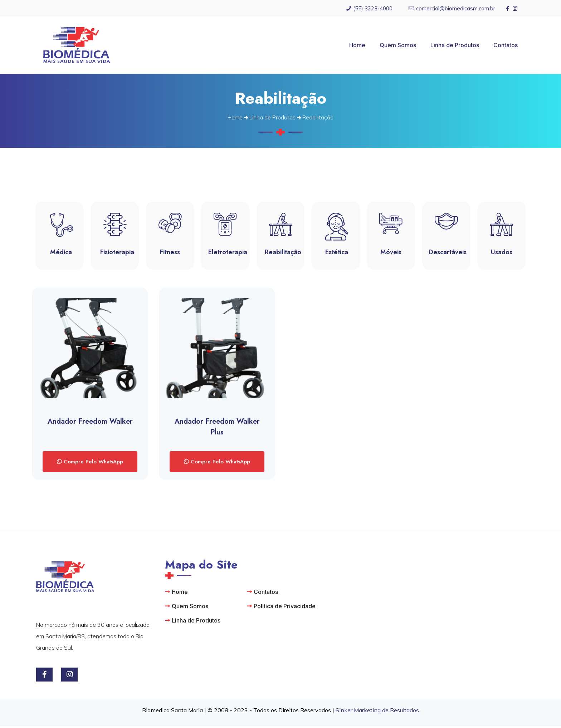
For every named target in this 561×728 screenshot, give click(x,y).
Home (235, 117)
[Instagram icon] (515, 8)
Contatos (266, 594)
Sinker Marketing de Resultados (377, 712)
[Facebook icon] (508, 8)
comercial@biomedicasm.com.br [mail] (456, 8)
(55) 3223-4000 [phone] (373, 8)
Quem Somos (190, 608)
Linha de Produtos (272, 117)
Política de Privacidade (285, 608)
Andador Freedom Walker (90, 423)
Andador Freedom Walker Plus (217, 429)
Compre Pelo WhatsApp (92, 463)
